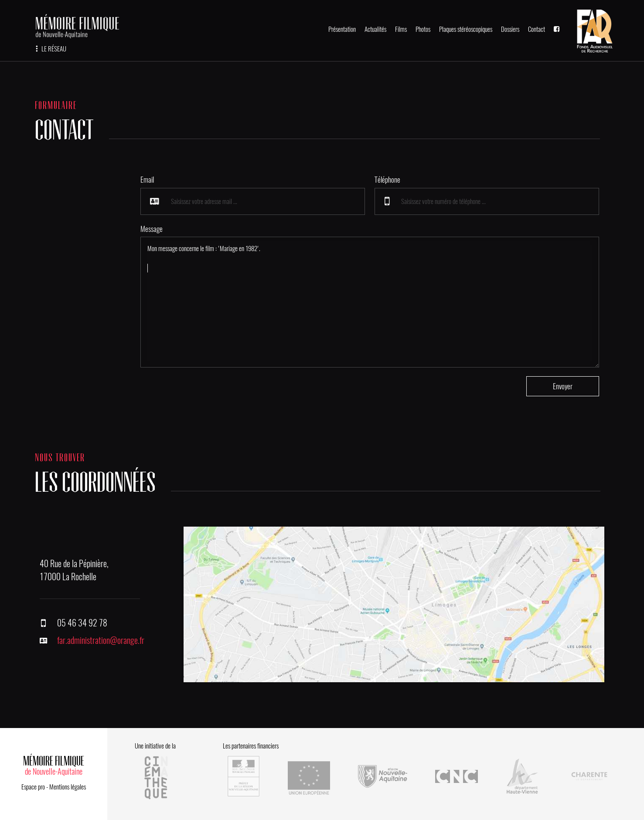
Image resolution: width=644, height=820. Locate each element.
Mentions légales (68, 787)
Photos (423, 29)
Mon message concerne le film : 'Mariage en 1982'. (370, 302)
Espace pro (33, 787)
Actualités (375, 29)
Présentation (342, 29)
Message (152, 229)
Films (401, 29)
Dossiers (510, 29)
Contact (537, 29)
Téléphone (387, 180)
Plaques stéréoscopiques (466, 29)
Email (147, 180)
